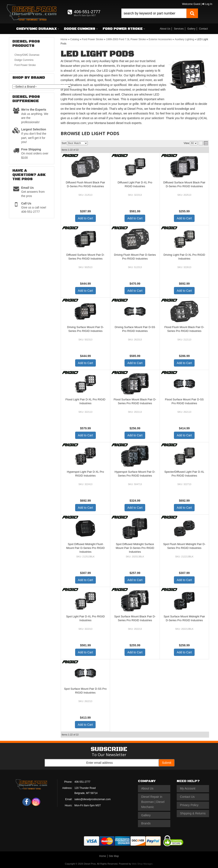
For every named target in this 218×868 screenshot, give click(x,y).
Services (179, 29)
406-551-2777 (82, 782)
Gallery (191, 29)
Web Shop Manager (142, 864)
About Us (165, 29)
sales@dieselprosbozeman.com (93, 799)
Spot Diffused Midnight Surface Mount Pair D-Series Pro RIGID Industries (135, 548)
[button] (160, 13)
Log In (207, 4)
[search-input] (154, 13)
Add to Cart (85, 218)
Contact (203, 29)
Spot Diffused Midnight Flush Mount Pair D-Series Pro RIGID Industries (85, 548)
